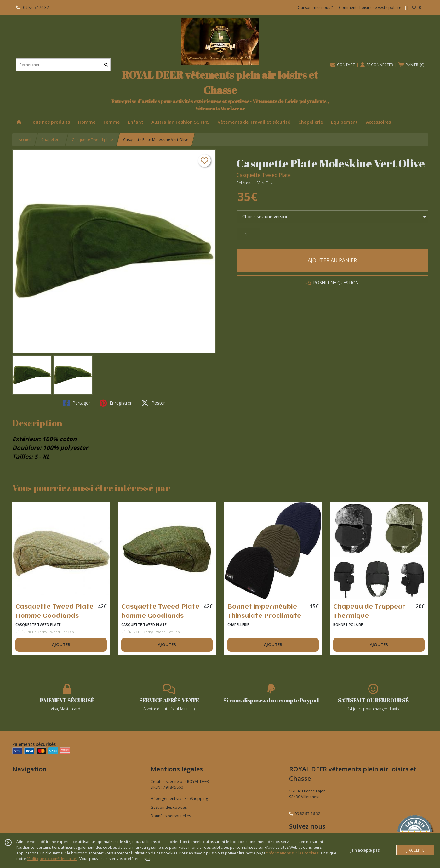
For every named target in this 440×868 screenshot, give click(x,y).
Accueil (25, 140)
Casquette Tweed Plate (264, 175)
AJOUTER (61, 644)
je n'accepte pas (365, 850)
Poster (153, 403)
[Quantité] (248, 234)
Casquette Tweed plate (92, 140)
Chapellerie (51, 140)
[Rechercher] (106, 65)
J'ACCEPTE (415, 850)
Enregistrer (116, 403)
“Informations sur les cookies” (293, 853)
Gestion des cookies (169, 807)
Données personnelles (171, 816)
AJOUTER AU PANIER (332, 260)
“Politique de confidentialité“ (52, 859)
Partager (77, 403)
